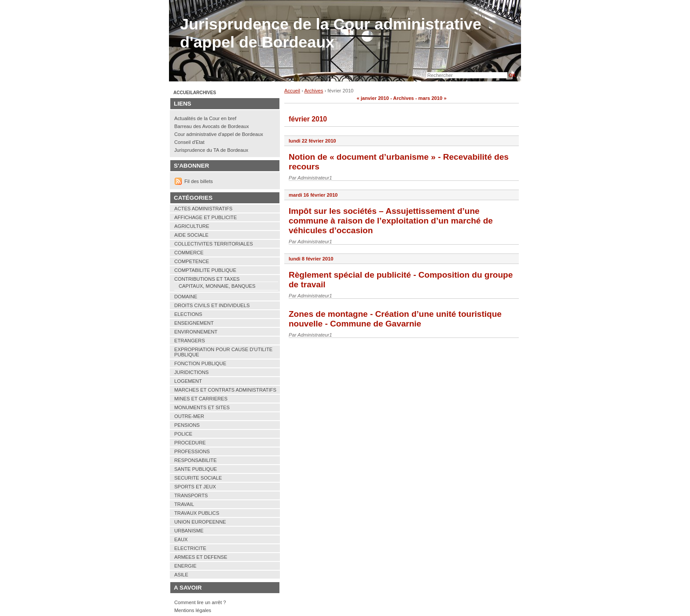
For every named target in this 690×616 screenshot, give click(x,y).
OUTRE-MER (189, 416)
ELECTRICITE (190, 548)
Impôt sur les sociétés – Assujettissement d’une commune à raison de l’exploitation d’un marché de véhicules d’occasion (391, 221)
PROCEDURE (190, 443)
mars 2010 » (433, 98)
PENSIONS (187, 425)
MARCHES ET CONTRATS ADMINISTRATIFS (225, 390)
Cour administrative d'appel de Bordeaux (219, 134)
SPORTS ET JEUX (195, 487)
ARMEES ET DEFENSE (201, 557)
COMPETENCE (192, 261)
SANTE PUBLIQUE (196, 469)
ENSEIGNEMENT (194, 323)
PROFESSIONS (192, 451)
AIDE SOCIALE (191, 235)
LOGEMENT (188, 381)
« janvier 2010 (373, 98)
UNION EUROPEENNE (200, 522)
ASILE (181, 575)
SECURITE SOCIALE (198, 478)
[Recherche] (467, 75)
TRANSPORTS (191, 495)
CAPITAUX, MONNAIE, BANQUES (217, 286)
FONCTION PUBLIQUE (200, 363)
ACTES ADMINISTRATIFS (203, 209)
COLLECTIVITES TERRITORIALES (214, 244)
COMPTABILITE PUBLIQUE (205, 270)
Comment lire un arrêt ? (200, 602)
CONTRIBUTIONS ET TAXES (207, 279)
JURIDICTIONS (191, 372)
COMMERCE (189, 253)
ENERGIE (185, 566)
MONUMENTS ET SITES (202, 407)
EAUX (181, 539)
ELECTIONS (188, 314)
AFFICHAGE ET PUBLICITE (206, 217)
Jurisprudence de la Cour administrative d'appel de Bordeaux (331, 33)
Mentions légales (193, 610)
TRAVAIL (184, 504)
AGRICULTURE (192, 226)
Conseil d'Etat (189, 142)
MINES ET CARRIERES (201, 399)
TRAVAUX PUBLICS (197, 513)
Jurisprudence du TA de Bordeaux (211, 150)
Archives (314, 91)
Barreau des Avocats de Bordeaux (212, 126)
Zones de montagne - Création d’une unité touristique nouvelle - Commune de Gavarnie (395, 319)
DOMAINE (186, 297)
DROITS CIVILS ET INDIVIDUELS (212, 305)
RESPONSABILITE (195, 460)
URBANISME (189, 531)
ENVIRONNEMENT (196, 332)
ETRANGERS (190, 341)
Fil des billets (199, 181)
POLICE (183, 434)
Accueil (292, 91)
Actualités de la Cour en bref (205, 118)
